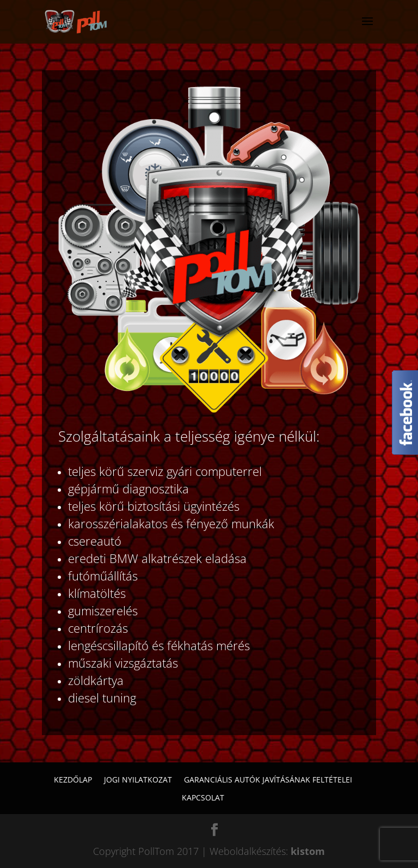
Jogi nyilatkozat (138, 780)
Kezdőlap (73, 780)
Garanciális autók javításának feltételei (268, 780)
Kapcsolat (203, 797)
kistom (308, 851)
